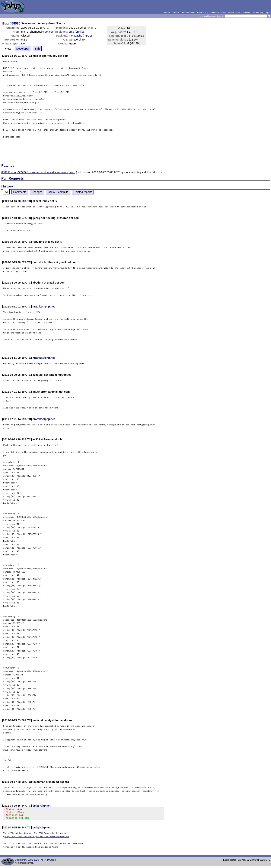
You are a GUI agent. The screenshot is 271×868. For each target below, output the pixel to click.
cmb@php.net (42, 806)
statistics (246, 13)
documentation (188, 13)
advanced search (218, 13)
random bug (258, 13)
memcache (75, 36)
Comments (20, 192)
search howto (234, 13)
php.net (167, 13)
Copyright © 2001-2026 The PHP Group (35, 862)
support (176, 13)
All (6, 192)
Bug (6, 23)
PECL (87, 36)
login (268, 13)
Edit (37, 49)
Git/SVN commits (58, 192)
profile (79, 32)
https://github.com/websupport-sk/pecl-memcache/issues (37, 839)
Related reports (83, 192)
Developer (23, 49)
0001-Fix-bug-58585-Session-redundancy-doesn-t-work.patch (38, 172)
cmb (71, 32)
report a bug (203, 13)
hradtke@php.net (44, 307)
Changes (37, 192)
